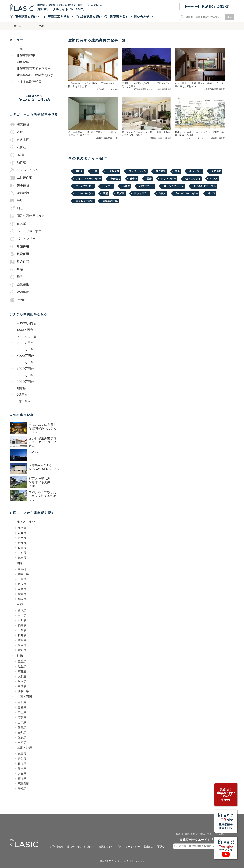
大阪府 (22, 676)
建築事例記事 (26, 56)
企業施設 (19, 285)
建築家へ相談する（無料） (81, 847)
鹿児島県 (23, 784)
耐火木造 (19, 140)
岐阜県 (22, 640)
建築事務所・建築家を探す (35, 75)
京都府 (22, 671)
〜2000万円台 (27, 336)
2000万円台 (25, 343)
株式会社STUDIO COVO (107, 89)
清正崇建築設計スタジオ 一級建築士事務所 (152, 89)
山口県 (22, 723)
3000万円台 (25, 349)
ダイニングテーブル (204, 186)
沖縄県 (22, 788)
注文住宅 (19, 125)
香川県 (22, 732)
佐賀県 (22, 759)
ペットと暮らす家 (26, 231)
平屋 (16, 201)
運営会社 (148, 847)
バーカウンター (85, 186)
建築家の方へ (106, 847)
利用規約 (161, 847)
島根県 (22, 708)
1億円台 (22, 388)
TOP (20, 49)
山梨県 (22, 630)
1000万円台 (25, 330)
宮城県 (22, 543)
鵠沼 (105, 194)
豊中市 (133, 179)
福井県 (22, 625)
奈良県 (22, 686)
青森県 (22, 533)
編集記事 (23, 62)
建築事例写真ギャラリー (34, 69)
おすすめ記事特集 (29, 82)
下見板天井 (113, 171)
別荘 (16, 208)
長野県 (22, 635)
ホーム (17, 26)
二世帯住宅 (21, 178)
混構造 (18, 163)
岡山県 (22, 713)
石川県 (22, 620)
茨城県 (22, 589)
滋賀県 (22, 666)
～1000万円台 (26, 323)
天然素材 (216, 171)
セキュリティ (193, 179)
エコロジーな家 (85, 201)
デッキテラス (142, 194)
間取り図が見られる (27, 216)
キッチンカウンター (187, 194)
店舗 (16, 269)
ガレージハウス (85, 194)
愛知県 (22, 650)
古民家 (18, 224)
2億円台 (22, 395)
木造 (16, 132)
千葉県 (22, 579)
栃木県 (22, 594)
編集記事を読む (89, 17)
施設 (16, 277)
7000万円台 (25, 375)
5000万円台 (25, 362)
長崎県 (22, 764)
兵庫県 (22, 681)
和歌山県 (23, 691)
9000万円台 (25, 382)
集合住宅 (19, 262)
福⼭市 (211, 194)
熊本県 (22, 769)
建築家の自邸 (110, 201)
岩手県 (22, 538)
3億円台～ (24, 401)
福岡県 (22, 754)
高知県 (22, 742)
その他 (18, 300)
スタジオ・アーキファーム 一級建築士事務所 (204, 138)
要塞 (149, 179)
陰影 (177, 171)
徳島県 (22, 727)
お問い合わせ (57, 847)
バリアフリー (22, 239)
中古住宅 (115, 179)
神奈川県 (23, 574)
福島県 (22, 558)
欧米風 (121, 194)
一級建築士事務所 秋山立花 (106, 138)
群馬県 (22, 599)
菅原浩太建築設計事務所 (161, 138)
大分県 (22, 774)
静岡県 (22, 645)
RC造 (17, 155)
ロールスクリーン (174, 186)
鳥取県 (22, 703)
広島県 (22, 718)
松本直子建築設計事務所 (214, 89)
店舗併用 (19, 247)
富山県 (22, 615)
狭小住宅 (19, 186)
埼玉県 (22, 584)
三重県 (22, 661)
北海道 (22, 528)
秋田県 (22, 548)
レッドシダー (169, 179)
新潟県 (22, 610)
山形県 (22, 553)
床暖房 (126, 186)
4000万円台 (25, 356)
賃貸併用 (19, 254)
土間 (95, 171)
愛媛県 (22, 737)
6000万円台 (25, 369)
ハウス (214, 179)
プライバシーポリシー (128, 847)
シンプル (108, 186)
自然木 (162, 194)
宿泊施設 (19, 292)
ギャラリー (196, 171)
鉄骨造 (18, 147)
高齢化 (79, 171)
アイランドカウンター (88, 179)
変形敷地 (19, 193)
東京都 (22, 569)
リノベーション (24, 170)
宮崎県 (22, 779)
